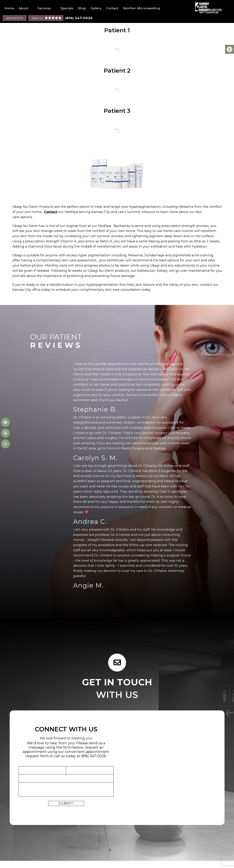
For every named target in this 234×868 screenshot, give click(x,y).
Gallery (96, 8)
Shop (82, 8)
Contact (112, 8)
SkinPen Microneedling (141, 8)
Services (44, 8)
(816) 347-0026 (79, 18)
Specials (67, 8)
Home (9, 8)
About (23, 8)
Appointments (15, 18)
